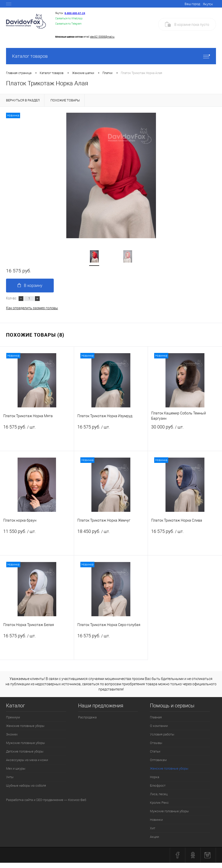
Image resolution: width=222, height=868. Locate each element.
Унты (10, 777)
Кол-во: (12, 298)
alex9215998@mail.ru (102, 37)
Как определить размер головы (32, 308)
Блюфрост (158, 786)
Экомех (12, 734)
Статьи (155, 751)
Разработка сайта (19, 800)
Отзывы (156, 743)
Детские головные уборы (25, 751)
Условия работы (162, 734)
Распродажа (87, 717)
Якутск (208, 4)
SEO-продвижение (50, 800)
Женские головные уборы (25, 726)
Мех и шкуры (16, 768)
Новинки (156, 820)
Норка (155, 777)
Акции (154, 837)
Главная (156, 717)
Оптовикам (158, 760)
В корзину (30, 286)
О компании (159, 726)
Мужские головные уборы (25, 743)
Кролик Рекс (159, 803)
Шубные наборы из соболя (26, 786)
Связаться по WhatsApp (69, 18)
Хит (153, 828)
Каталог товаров (111, 56)
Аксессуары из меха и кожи (27, 760)
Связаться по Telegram (68, 24)
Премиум (13, 717)
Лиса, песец (159, 794)
